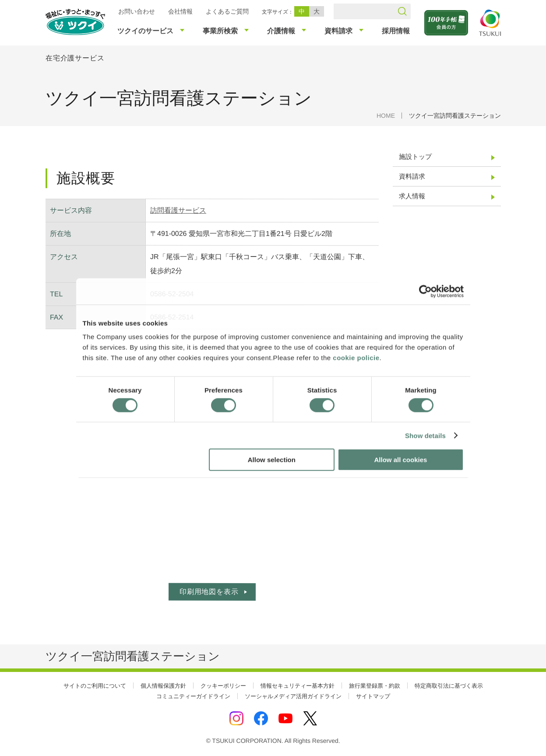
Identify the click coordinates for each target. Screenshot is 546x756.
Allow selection (272, 460)
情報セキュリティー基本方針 (298, 686)
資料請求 (412, 176)
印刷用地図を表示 (208, 592)
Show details (425, 435)
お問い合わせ (136, 11)
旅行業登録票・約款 (375, 686)
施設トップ (415, 156)
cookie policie (356, 358)
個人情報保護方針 (163, 686)
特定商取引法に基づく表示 (449, 686)
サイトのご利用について (95, 686)
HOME (385, 116)
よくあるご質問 (227, 11)
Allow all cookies (401, 460)
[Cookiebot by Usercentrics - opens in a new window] (425, 291)
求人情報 (412, 196)
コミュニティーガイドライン (193, 696)
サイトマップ (373, 696)
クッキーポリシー (223, 686)
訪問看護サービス (178, 210)
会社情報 (180, 11)
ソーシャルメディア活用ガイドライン (293, 696)
